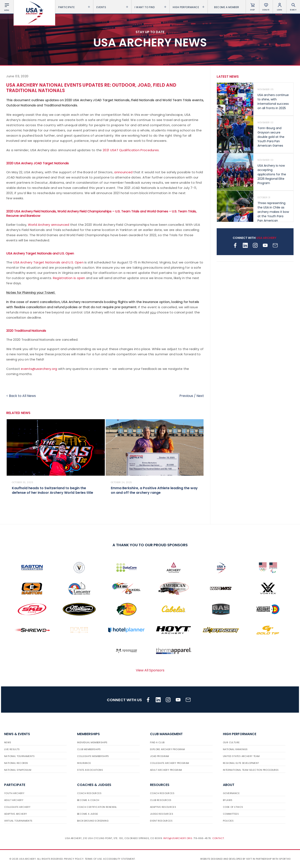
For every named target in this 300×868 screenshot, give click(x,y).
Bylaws (228, 800)
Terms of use (93, 859)
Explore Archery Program (167, 749)
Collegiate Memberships (93, 756)
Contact (218, 838)
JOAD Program (160, 756)
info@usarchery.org (178, 838)
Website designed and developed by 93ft (226, 859)
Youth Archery (14, 793)
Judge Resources (162, 814)
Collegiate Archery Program (169, 763)
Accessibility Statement (119, 859)
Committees (231, 814)
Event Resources (161, 821)
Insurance (84, 763)
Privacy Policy (74, 859)
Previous (186, 396)
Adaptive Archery (16, 814)
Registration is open (69, 278)
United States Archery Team (241, 756)
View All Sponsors (150, 670)
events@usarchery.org (39, 369)
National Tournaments (19, 756)
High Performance (189, 7)
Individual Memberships (92, 742)
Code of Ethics (233, 807)
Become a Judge (88, 814)
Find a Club (157, 742)
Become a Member (227, 7)
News (8, 742)
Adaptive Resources (163, 807)
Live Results (12, 749)
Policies (228, 821)
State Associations (90, 770)
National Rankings (235, 749)
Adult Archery (14, 800)
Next (200, 396)
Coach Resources (89, 793)
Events (112, 7)
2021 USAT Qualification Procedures (131, 150)
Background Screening (93, 821)
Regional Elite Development (241, 763)
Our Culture (231, 742)
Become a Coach (88, 800)
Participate (74, 7)
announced (123, 172)
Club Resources (161, 800)
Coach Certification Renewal (97, 807)
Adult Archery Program (166, 770)
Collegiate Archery (17, 807)
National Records (16, 763)
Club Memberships (89, 749)
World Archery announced (49, 225)
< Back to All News (21, 396)
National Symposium (18, 770)
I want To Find (150, 7)
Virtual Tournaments (18, 821)
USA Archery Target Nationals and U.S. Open (48, 262)
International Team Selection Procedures (251, 770)
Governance (231, 793)
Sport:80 (285, 859)
